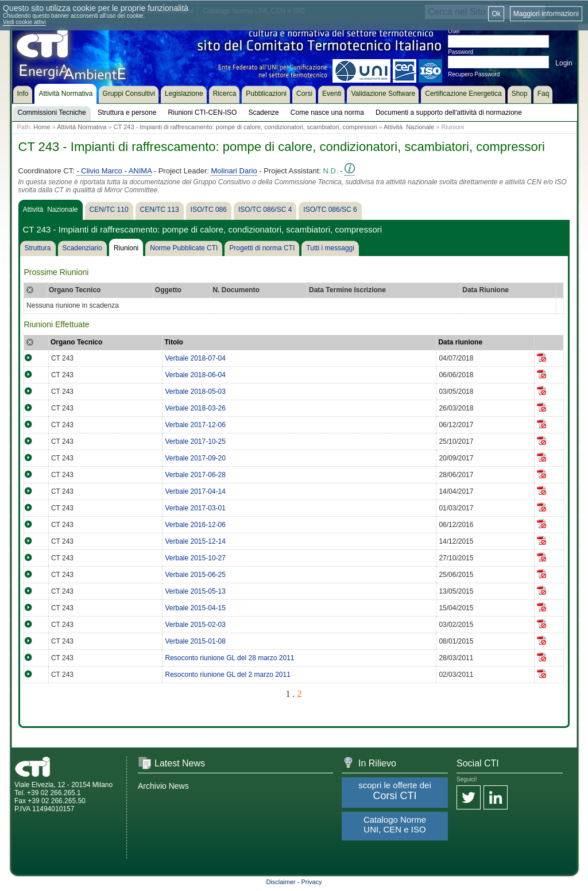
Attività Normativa (82, 127)
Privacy (312, 882)
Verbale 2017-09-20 (195, 458)
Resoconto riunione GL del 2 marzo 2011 (227, 675)
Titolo (173, 342)
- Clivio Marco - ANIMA (114, 171)
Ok (496, 14)
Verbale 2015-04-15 (195, 608)
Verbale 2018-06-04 (195, 375)
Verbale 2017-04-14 (195, 491)
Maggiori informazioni (546, 14)
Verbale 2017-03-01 (195, 508)
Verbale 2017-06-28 (195, 475)
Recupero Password (474, 74)
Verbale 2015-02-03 (195, 625)
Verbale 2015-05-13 (195, 591)
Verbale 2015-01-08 (195, 641)
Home (42, 127)
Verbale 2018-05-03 (195, 392)
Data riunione (460, 342)
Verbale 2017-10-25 (195, 441)
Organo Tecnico (76, 342)
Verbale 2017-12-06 (195, 425)
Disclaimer (281, 882)
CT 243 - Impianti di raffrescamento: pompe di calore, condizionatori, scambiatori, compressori (245, 127)
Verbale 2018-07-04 (195, 358)
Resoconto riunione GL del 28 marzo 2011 (229, 658)
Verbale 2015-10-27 (195, 558)
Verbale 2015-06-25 (195, 575)
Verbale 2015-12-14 (195, 541)
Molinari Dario (234, 171)
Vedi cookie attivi (24, 22)
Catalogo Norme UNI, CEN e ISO (395, 824)
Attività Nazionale (409, 127)
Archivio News (163, 786)
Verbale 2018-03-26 (195, 408)
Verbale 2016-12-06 (195, 525)
